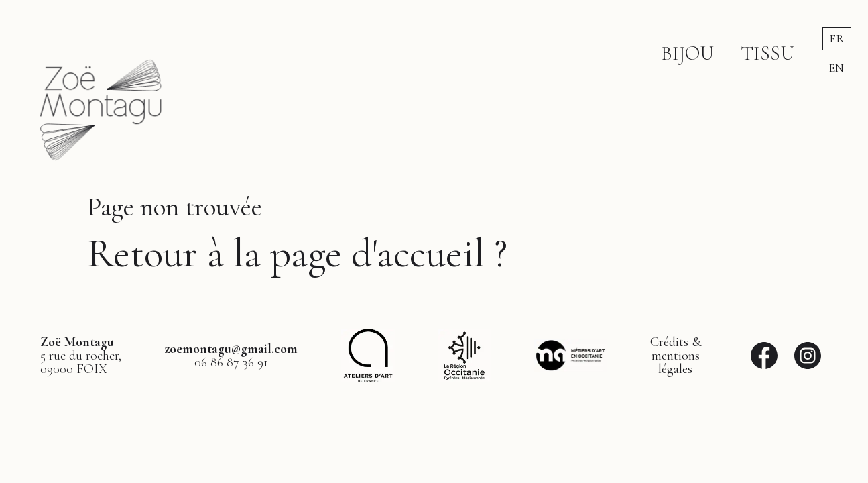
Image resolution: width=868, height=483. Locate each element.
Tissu (767, 53)
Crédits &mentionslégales (676, 356)
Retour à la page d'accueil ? (297, 254)
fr (837, 38)
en (836, 68)
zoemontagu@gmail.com (231, 349)
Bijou (687, 53)
